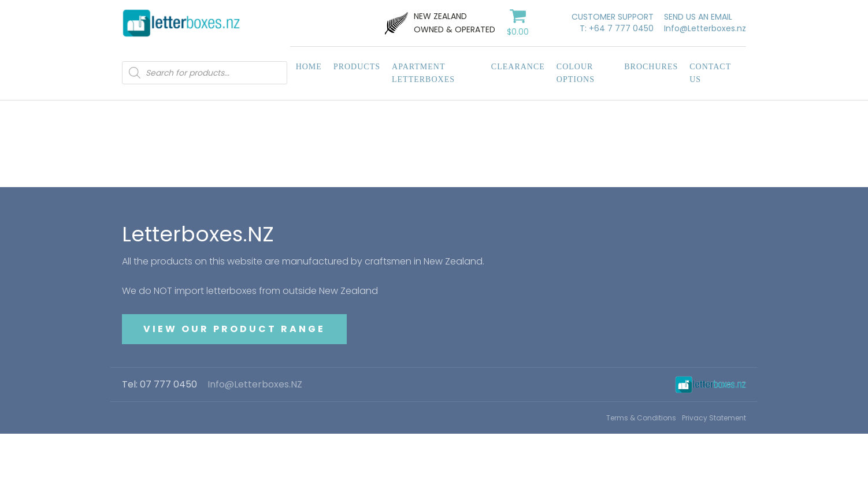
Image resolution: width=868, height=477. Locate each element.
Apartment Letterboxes (423, 73)
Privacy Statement (714, 418)
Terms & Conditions (641, 418)
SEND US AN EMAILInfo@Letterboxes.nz (705, 23)
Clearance (518, 67)
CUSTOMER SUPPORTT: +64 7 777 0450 (613, 23)
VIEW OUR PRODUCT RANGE (234, 329)
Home (309, 67)
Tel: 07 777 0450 (159, 385)
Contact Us (710, 73)
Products (357, 67)
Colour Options (576, 73)
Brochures (651, 67)
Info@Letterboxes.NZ (255, 385)
